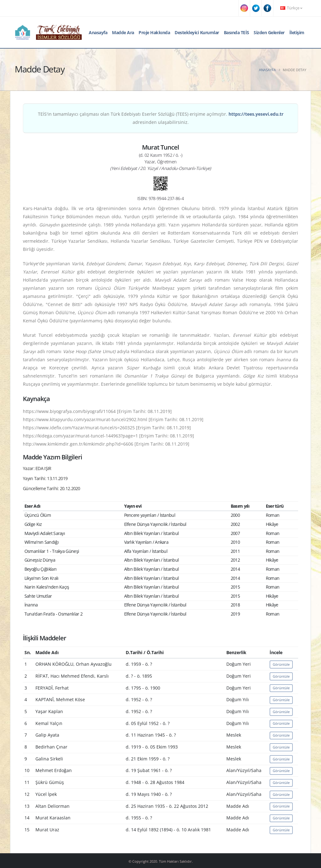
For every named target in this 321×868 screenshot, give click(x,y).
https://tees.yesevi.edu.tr (256, 114)
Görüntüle (281, 664)
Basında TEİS (237, 32)
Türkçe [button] (291, 8)
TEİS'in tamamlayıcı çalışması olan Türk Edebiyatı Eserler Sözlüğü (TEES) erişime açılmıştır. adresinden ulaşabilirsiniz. (161, 118)
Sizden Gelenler (269, 32)
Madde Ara (123, 32)
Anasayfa (98, 32)
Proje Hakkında (154, 32)
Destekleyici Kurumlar (197, 32)
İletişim (297, 32)
